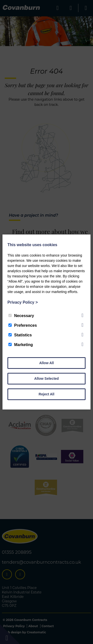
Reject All (46, 394)
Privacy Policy (23, 302)
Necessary (21, 316)
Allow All (46, 363)
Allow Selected (46, 379)
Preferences (23, 325)
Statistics (20, 335)
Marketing (21, 345)
